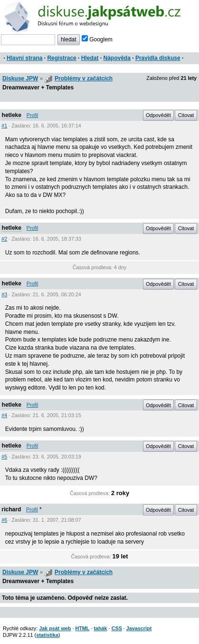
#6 (4, 520)
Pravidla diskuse (158, 58)
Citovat (186, 115)
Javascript (139, 628)
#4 (4, 415)
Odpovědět (158, 115)
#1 (4, 126)
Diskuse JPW (20, 78)
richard (12, 509)
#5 (4, 457)
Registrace (62, 58)
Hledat (90, 58)
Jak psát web (55, 628)
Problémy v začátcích (84, 78)
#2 (4, 239)
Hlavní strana (24, 58)
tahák (100, 628)
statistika (47, 635)
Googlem (97, 39)
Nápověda (117, 58)
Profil (33, 115)
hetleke (12, 115)
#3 (4, 294)
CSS (117, 628)
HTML (82, 628)
